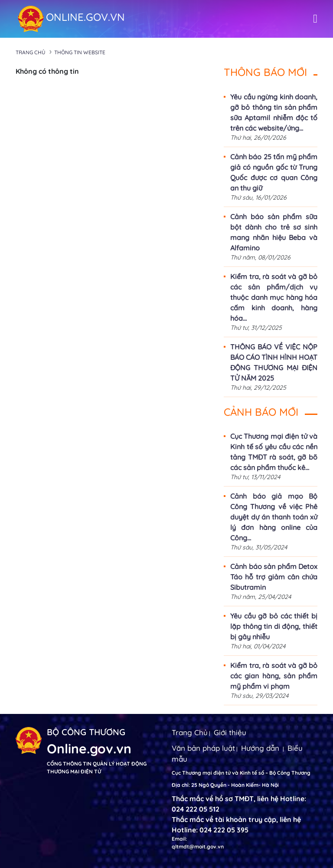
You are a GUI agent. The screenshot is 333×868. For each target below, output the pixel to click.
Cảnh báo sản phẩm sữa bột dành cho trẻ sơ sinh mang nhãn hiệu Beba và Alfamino (274, 232)
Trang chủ (31, 52)
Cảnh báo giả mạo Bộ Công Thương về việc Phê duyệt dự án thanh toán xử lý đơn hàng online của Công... (274, 517)
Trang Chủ (190, 732)
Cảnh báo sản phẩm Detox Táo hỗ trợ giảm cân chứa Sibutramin (274, 577)
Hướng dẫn (260, 748)
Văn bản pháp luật (203, 748)
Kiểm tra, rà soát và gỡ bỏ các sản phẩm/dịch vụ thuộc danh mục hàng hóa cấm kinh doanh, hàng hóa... (274, 297)
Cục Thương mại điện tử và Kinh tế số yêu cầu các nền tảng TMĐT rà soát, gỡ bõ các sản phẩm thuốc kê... (274, 452)
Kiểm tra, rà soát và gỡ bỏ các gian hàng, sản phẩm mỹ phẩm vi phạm (274, 676)
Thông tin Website (80, 52)
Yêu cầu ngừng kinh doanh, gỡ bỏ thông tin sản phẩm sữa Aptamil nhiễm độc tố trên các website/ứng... (274, 112)
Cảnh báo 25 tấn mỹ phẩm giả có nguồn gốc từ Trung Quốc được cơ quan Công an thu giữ (274, 172)
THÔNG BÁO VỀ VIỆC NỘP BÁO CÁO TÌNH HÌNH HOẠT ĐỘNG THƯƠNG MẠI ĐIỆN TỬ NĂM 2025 (274, 362)
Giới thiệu (230, 732)
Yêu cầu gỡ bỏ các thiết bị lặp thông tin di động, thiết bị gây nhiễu (274, 626)
